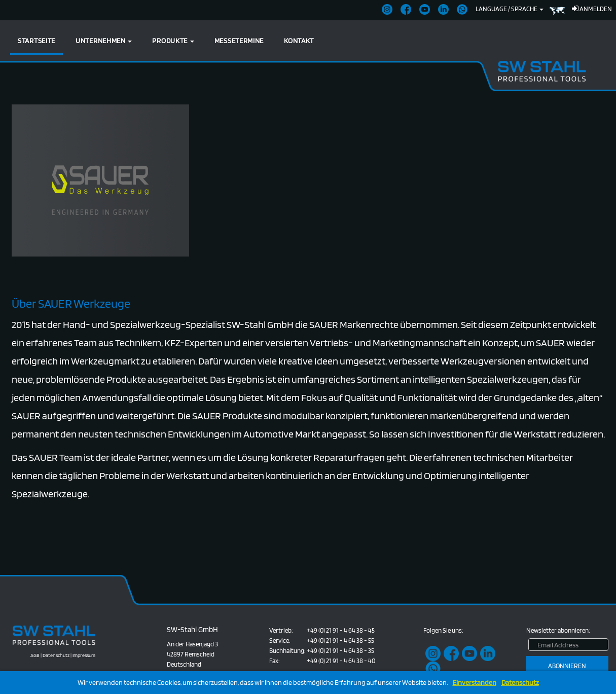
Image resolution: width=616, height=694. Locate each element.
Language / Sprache (510, 9)
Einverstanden (475, 683)
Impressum (84, 655)
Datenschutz (520, 683)
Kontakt (299, 41)
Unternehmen (104, 41)
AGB (35, 655)
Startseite (37, 41)
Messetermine (239, 41)
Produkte (173, 41)
